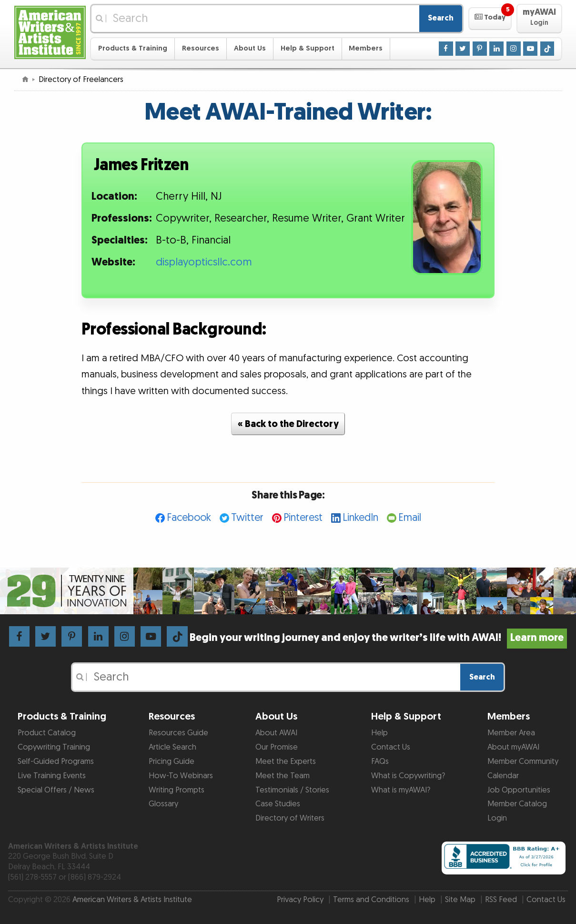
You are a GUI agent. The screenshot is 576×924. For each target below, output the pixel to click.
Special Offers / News (56, 790)
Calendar (503, 776)
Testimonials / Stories (292, 790)
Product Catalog (47, 733)
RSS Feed (501, 900)
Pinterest (303, 518)
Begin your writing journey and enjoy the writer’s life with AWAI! (379, 638)
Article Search (172, 747)
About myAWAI (513, 747)
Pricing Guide (172, 762)
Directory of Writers (290, 818)
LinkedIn (360, 518)
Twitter (247, 518)
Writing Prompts (177, 790)
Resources (201, 48)
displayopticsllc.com (204, 262)
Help (379, 733)
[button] (490, 19)
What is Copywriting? (408, 776)
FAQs (380, 762)
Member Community (523, 762)
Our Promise (277, 747)
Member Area (511, 733)
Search (441, 18)
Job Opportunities (519, 790)
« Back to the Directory (288, 424)
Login (497, 818)
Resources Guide (178, 733)
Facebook (189, 518)
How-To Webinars (181, 776)
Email (410, 518)
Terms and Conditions (371, 900)
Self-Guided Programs (56, 762)
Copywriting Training (54, 747)
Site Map (460, 900)
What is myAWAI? (401, 790)
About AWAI (276, 733)
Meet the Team (283, 776)
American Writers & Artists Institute (132, 900)
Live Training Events (52, 776)
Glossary (163, 804)
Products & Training (133, 48)
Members (366, 48)
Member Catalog (517, 804)
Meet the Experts (286, 762)
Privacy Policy (300, 900)
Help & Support (308, 48)
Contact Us (391, 747)
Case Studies (278, 804)
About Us (250, 48)
